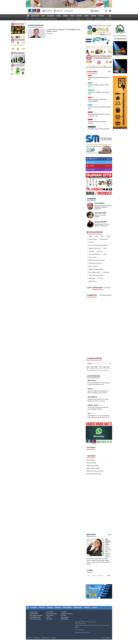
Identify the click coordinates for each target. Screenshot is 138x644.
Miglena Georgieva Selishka (95, 269)
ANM (108, 236)
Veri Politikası (91, 460)
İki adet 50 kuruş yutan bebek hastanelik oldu (100, 108)
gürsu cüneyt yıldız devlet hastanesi (98, 245)
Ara (109, 575)
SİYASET (86, 16)
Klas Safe (99, 251)
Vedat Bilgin (91, 278)
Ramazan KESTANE (101, 222)
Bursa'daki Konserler (35, 617)
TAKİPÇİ (92, 162)
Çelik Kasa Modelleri (94, 254)
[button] (99, 363)
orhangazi (91, 251)
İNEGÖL (90, 105)
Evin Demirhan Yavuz (94, 272)
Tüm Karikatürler (105, 295)
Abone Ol (108, 166)
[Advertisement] (99, 328)
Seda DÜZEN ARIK (100, 213)
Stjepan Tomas (92, 281)
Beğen (109, 159)
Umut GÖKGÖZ (100, 203)
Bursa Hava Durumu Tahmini (96, 471)
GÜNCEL (59, 16)
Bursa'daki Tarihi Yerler (67, 614)
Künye (30, 638)
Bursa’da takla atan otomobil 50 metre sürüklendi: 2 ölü (99, 115)
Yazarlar (91, 199)
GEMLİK (90, 83)
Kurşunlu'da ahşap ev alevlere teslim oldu (98, 86)
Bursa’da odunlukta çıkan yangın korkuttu (97, 122)
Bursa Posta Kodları (93, 466)
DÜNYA (72, 16)
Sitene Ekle (45, 638)
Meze (105, 248)
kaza (96, 236)
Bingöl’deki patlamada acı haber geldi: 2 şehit (99, 78)
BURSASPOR (51, 16)
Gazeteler (53, 638)
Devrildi (90, 242)
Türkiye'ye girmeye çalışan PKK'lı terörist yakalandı (44, 19)
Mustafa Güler (103, 239)
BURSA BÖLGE (35, 16)
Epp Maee (106, 272)
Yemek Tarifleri (34, 612)
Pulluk (104, 254)
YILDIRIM (64, 612)
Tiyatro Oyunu (92, 257)
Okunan (107, 288)
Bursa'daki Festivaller (52, 614)
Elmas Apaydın (92, 239)
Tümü (109, 72)
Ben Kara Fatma (92, 266)
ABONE (92, 166)
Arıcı (102, 236)
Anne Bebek (49, 619)
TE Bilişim (108, 638)
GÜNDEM (66, 16)
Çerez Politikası (92, 463)
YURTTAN (101, 16)
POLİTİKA (93, 16)
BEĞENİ (93, 159)
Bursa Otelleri (50, 616)
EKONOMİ (79, 16)
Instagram (92, 169)
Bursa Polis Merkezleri (36, 619)
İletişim (37, 638)
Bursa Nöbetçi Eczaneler (95, 474)
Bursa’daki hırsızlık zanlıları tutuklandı (99, 129)
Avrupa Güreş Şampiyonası (95, 275)
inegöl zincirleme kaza (94, 248)
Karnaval (100, 278)
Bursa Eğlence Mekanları (36, 616)
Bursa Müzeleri (65, 617)
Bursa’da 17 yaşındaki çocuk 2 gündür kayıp (99, 93)
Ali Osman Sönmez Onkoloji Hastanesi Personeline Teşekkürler (103, 207)
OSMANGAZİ (91, 90)
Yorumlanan (97, 288)
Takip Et (108, 162)
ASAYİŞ (43, 16)
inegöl (90, 236)
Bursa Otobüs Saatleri (94, 468)
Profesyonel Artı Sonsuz (95, 263)
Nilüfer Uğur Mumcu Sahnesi (96, 260)
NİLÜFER (90, 112)
